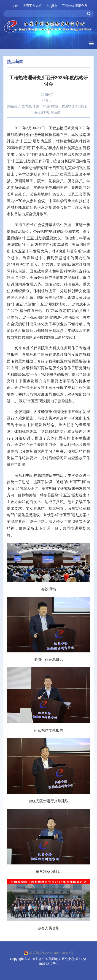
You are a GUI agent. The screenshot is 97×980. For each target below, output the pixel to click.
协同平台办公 (32, 6)
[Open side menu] (91, 44)
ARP (15, 6)
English (52, 6)
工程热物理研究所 (75, 6)
